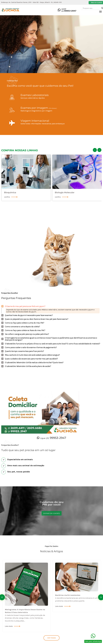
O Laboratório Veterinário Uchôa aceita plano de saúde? (28, 366)
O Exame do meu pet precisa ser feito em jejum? (25, 306)
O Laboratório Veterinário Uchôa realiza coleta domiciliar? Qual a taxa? (34, 362)
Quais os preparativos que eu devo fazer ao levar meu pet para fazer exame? (37, 319)
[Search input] (91, 8)
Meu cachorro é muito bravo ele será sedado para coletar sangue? (32, 355)
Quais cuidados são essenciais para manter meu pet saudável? (31, 359)
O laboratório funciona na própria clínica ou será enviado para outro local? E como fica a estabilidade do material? (52, 344)
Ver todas (52, 638)
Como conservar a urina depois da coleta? (22, 327)
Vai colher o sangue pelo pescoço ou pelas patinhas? (27, 334)
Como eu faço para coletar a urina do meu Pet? (24, 323)
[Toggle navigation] (100, 12)
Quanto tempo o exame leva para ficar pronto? (24, 351)
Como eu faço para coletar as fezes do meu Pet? (25, 330)
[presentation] (95, 150)
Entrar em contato (52, 503)
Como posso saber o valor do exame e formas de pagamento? (31, 347)
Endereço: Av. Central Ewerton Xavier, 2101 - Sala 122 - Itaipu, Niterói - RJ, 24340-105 (31, 2)
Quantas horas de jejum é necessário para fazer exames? (29, 315)
